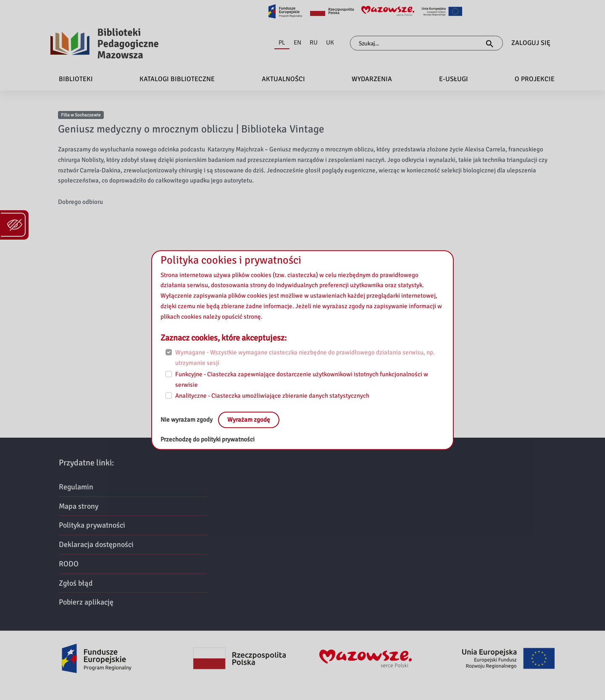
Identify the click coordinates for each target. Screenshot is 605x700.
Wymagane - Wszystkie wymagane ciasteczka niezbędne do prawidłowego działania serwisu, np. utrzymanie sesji (305, 358)
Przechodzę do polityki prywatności (208, 439)
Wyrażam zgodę (249, 420)
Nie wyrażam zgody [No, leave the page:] (187, 420)
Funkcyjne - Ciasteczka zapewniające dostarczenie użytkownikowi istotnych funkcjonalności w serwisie (302, 379)
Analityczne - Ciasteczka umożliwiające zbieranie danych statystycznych (272, 396)
